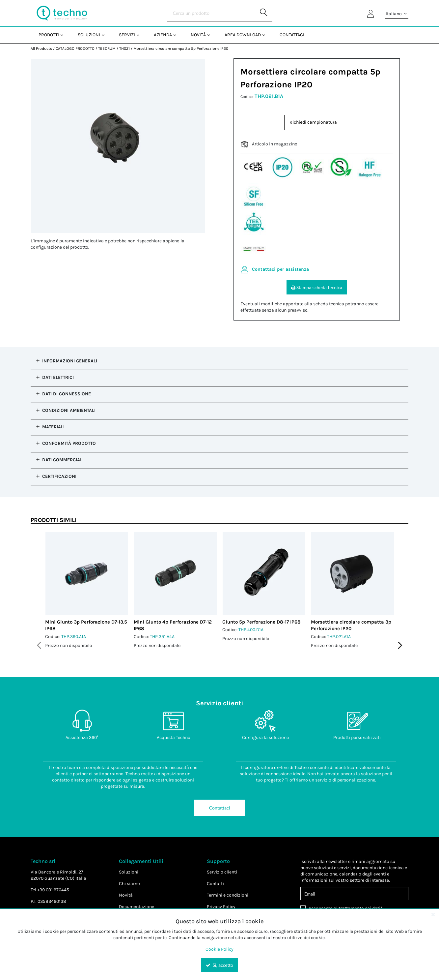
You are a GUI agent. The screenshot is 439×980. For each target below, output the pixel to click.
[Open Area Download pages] (266, 35)
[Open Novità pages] (211, 35)
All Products (41, 48)
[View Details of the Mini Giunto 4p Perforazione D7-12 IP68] (175, 574)
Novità (126, 895)
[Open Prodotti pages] (64, 35)
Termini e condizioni (228, 895)
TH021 (124, 48)
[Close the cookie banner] (433, 914)
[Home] (62, 13)
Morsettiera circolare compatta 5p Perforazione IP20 (181, 48)
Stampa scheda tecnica (317, 287)
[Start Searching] (264, 13)
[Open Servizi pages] (140, 35)
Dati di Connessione (67, 394)
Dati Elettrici (58, 377)
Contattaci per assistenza (280, 269)
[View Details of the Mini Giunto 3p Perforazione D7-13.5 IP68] (87, 574)
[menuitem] (50, 35)
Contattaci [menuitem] (292, 35)
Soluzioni (129, 872)
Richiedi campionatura (313, 122)
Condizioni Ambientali (69, 410)
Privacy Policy (221, 907)
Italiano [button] (397, 14)
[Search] (220, 13)
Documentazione (137, 907)
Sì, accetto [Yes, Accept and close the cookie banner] (219, 965)
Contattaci (219, 808)
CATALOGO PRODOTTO (75, 48)
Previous (39, 645)
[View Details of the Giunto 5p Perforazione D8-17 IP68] (264, 574)
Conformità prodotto (69, 443)
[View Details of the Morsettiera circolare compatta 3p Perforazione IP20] (353, 574)
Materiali (53, 427)
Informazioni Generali (70, 361)
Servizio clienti (222, 872)
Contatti (215, 884)
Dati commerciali (63, 460)
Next (400, 645)
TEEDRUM (107, 48)
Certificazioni (59, 476)
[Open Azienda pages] (177, 35)
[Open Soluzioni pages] (106, 35)
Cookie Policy (219, 949)
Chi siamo (129, 884)
